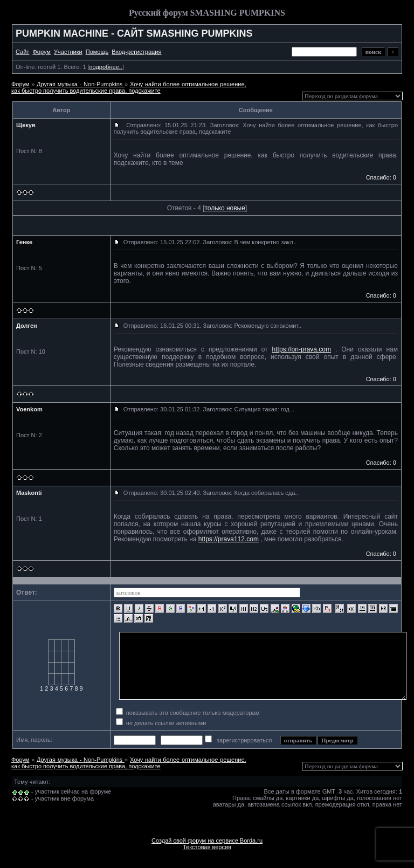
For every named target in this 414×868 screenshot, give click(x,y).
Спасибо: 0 (381, 177)
